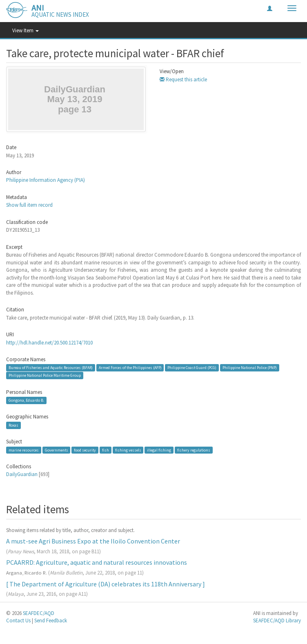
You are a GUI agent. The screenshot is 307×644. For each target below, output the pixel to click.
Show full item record (29, 205)
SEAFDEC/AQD (39, 613)
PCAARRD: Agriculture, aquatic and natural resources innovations (97, 562)
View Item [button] (26, 30)
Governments (57, 450)
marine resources (24, 450)
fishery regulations (194, 450)
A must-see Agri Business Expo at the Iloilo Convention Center (93, 541)
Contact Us (18, 621)
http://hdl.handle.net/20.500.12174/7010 (49, 343)
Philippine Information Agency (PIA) (46, 180)
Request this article (183, 79)
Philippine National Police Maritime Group (45, 375)
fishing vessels (128, 450)
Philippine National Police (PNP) (250, 368)
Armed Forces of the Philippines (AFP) (130, 368)
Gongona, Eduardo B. (26, 400)
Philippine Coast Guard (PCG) (192, 368)
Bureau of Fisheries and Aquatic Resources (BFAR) (51, 368)
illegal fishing (159, 450)
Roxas (13, 425)
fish (106, 450)
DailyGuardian (22, 474)
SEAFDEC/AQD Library (277, 621)
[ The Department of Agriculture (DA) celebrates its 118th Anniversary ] (106, 584)
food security (85, 450)
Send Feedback (51, 621)
